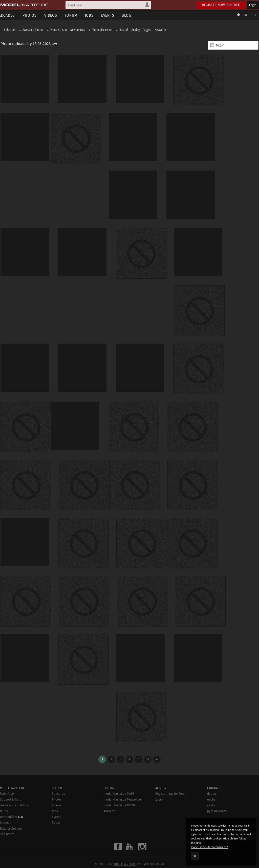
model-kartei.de (125, 857)
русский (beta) (217, 804)
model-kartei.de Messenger (123, 793)
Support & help (11, 793)
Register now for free (221, 5)
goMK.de (110, 804)
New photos (80, 31)
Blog (132, 15)
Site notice (7, 828)
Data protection (11, 822)
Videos (57, 15)
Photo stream (61, 31)
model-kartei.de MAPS (119, 787)
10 (148, 752)
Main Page (7, 787)
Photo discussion (104, 31)
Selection (12, 31)
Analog (138, 31)
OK (195, 856)
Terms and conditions (15, 799)
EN (243, 15)
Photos (35, 15)
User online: (12, 810)
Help (253, 15)
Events (114, 15)
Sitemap (6, 816)
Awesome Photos (35, 31)
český (211, 799)
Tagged (149, 31)
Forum (77, 15)
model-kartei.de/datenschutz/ (210, 847)
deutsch (213, 787)
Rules (4, 804)
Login (253, 5)
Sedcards (58, 787)
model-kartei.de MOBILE (121, 799)
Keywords (163, 31)
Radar (56, 816)
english (212, 793)
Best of (126, 31)
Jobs (95, 15)
